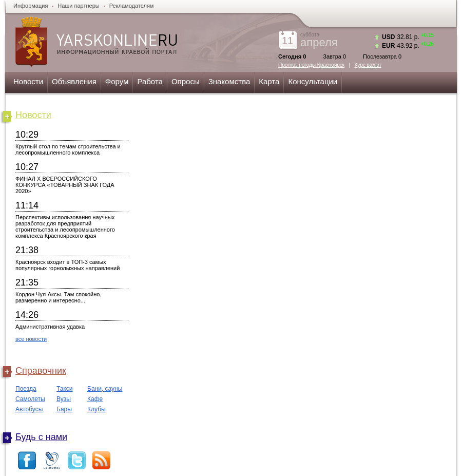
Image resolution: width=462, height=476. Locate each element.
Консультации (313, 81)
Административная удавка (50, 327)
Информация (31, 6)
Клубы (97, 409)
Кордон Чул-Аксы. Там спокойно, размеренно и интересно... (59, 297)
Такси (65, 389)
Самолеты (30, 399)
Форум (117, 81)
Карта (269, 81)
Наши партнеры (78, 6)
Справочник (41, 371)
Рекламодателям (132, 6)
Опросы (186, 81)
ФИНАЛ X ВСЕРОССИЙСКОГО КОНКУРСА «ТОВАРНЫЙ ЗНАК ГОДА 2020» (65, 185)
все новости (31, 339)
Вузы (64, 399)
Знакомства (229, 81)
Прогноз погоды (311, 65)
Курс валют (368, 65)
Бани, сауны (105, 389)
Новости (28, 81)
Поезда (26, 389)
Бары (64, 409)
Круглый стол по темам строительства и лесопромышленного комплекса (68, 149)
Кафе (95, 399)
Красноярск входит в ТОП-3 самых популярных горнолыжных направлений (68, 265)
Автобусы (29, 409)
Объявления (74, 81)
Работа (150, 81)
